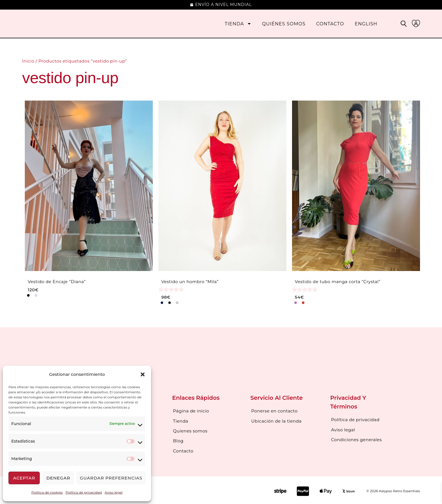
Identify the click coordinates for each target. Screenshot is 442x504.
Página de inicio (191, 411)
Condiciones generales (357, 439)
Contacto (330, 24)
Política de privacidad (84, 492)
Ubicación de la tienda (276, 420)
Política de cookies (47, 492)
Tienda (238, 24)
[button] (143, 374)
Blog (178, 440)
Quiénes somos (284, 24)
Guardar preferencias (111, 478)
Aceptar (24, 478)
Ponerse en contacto (274, 411)
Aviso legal (114, 492)
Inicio (28, 61)
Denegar (58, 478)
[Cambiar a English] (366, 24)
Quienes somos (190, 430)
